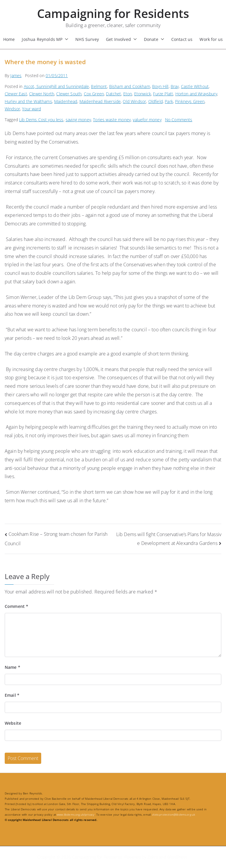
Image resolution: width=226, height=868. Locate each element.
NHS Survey (87, 39)
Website (13, 723)
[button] (65, 39)
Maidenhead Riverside (100, 101)
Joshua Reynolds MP (45, 39)
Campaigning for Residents (113, 13)
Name (13, 667)
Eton (128, 94)
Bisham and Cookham (130, 86)
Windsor (12, 109)
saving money (78, 120)
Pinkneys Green (190, 101)
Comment (16, 606)
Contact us (182, 39)
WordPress (177, 857)
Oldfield (156, 101)
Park (169, 101)
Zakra (153, 857)
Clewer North (42, 94)
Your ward (31, 109)
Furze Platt (163, 94)
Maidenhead (66, 101)
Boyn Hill (160, 86)
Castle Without (195, 86)
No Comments (179, 120)
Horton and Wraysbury (196, 94)
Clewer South (69, 94)
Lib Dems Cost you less (41, 120)
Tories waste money (112, 120)
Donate (154, 39)
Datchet (113, 94)
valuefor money (147, 120)
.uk (174, 814)
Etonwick (143, 94)
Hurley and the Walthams (28, 101)
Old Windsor (134, 101)
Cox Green (94, 94)
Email (12, 695)
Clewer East (16, 94)
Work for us (211, 39)
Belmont (99, 86)
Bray (175, 86)
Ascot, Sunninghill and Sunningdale (56, 86)
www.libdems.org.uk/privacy (76, 814)
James (16, 75)
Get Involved (121, 39)
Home (9, 39)
